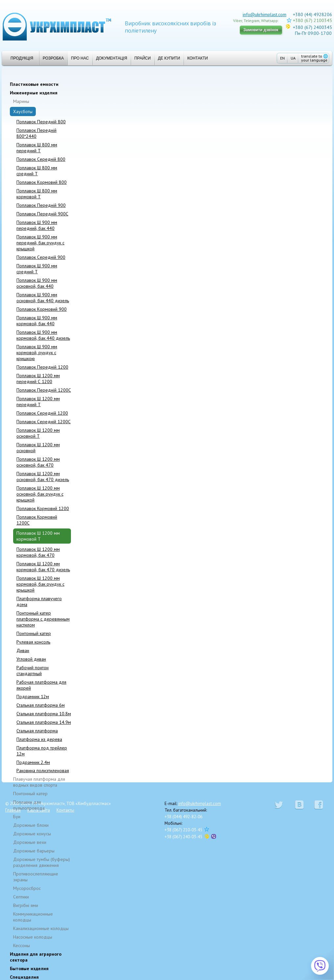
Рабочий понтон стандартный (33, 671)
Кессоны (22, 945)
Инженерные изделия (34, 93)
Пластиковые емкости (34, 84)
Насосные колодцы (33, 937)
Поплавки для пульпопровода (29, 805)
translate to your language (315, 58)
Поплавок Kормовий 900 (42, 309)
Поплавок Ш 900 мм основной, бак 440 (37, 283)
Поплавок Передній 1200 (42, 367)
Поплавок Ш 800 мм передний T (37, 148)
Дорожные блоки (31, 825)
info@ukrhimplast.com (265, 14)
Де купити (169, 58)
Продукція (19, 58)
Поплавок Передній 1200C (44, 390)
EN (282, 58)
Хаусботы (23, 111)
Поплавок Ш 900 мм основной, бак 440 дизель (43, 298)
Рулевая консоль (33, 642)
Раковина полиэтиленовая (43, 771)
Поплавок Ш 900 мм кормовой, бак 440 (37, 321)
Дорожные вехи (30, 842)
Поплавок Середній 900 (41, 257)
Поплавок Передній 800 (41, 122)
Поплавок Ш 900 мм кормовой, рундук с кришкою (37, 353)
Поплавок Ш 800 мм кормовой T (37, 194)
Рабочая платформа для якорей (41, 685)
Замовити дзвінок (261, 30)
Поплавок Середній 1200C (44, 422)
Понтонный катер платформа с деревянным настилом (43, 619)
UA (293, 58)
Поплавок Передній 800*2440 (36, 133)
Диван (23, 650)
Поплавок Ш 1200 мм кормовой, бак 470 (38, 552)
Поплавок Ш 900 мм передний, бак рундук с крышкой (40, 243)
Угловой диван (31, 659)
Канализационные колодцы (41, 928)
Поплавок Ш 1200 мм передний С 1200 (38, 379)
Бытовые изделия (29, 968)
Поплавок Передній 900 (41, 205)
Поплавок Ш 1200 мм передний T (38, 402)
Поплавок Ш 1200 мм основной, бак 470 (38, 462)
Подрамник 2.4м (33, 762)
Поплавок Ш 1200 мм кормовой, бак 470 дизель (43, 567)
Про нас (80, 58)
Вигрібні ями (26, 905)
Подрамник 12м (33, 697)
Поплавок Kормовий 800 (42, 182)
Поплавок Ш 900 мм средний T (37, 269)
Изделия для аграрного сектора (36, 957)
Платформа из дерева (39, 739)
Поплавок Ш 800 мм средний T (37, 171)
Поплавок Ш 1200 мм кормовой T (38, 536)
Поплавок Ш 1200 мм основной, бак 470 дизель (43, 477)
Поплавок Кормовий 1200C (37, 520)
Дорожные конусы (32, 834)
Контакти (198, 58)
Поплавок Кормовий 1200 (43, 508)
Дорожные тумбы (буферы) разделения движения (42, 862)
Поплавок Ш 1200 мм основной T (38, 433)
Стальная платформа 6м (41, 705)
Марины (21, 101)
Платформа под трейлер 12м (42, 751)
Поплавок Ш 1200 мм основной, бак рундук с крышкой (40, 494)
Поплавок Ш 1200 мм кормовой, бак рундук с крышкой (40, 584)
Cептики (21, 897)
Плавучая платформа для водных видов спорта (39, 782)
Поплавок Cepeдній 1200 (42, 413)
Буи (17, 817)
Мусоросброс (27, 888)
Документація (111, 58)
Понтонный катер (34, 633)
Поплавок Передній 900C (42, 214)
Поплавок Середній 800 (41, 159)
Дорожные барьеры (34, 851)
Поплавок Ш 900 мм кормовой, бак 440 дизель (43, 335)
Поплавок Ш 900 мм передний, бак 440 (37, 225)
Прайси (143, 58)
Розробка (53, 58)
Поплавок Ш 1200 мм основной (38, 448)
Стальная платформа (37, 731)
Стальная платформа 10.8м (44, 714)
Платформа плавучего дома (39, 601)
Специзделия (24, 977)
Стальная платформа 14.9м (44, 722)
